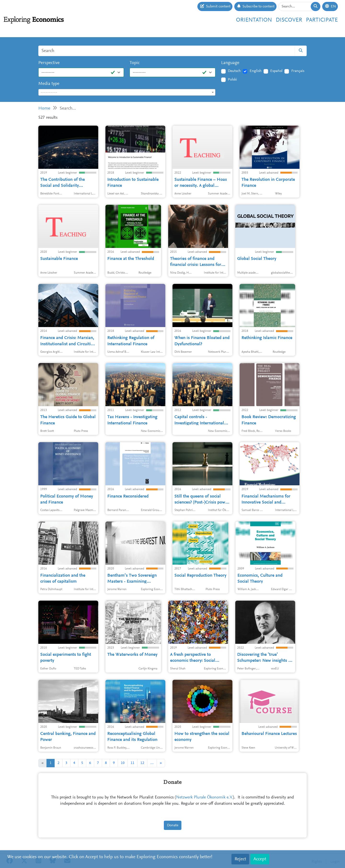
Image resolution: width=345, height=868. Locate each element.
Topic (135, 63)
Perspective (49, 63)
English (256, 71)
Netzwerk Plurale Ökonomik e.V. (204, 798)
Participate (322, 20)
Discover (289, 20)
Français (298, 71)
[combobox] (127, 92)
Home (44, 108)
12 (142, 763)
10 (123, 763)
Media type (49, 84)
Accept (260, 859)
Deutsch (234, 71)
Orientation (254, 20)
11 (132, 763)
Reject (240, 859)
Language (230, 63)
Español (276, 71)
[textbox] (127, 93)
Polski (232, 80)
